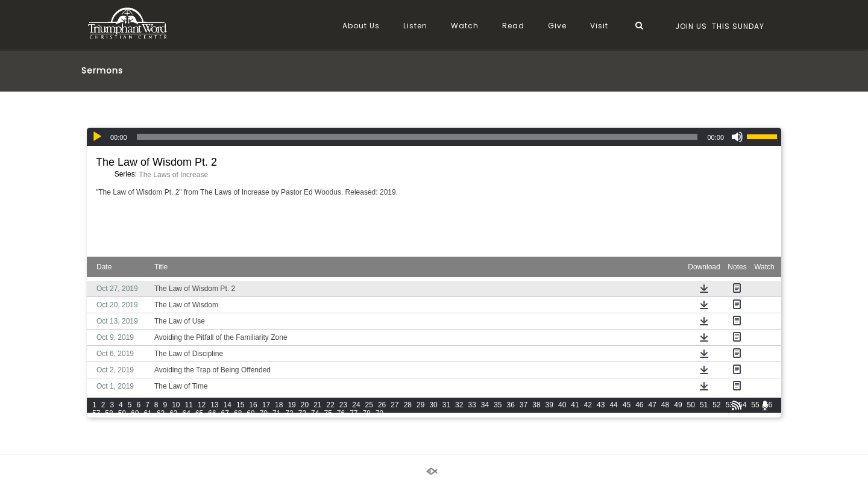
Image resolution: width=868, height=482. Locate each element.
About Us (361, 26)
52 (716, 405)
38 (536, 405)
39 (549, 405)
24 (356, 405)
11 (189, 405)
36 (511, 405)
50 (691, 405)
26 (382, 405)
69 (250, 413)
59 (122, 413)
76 (341, 413)
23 (343, 405)
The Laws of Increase (173, 175)
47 (652, 405)
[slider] (417, 137)
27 (395, 405)
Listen (415, 26)
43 (601, 405)
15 (240, 405)
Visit (599, 26)
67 (225, 413)
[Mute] (737, 137)
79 (379, 413)
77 (354, 413)
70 (264, 413)
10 (176, 405)
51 (704, 405)
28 (408, 405)
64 (187, 413)
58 (109, 413)
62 (161, 413)
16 (253, 405)
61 (147, 413)
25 (369, 405)
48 (665, 405)
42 (588, 405)
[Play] (97, 137)
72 (289, 413)
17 (266, 405)
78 (367, 413)
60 (135, 413)
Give (557, 26)
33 (472, 405)
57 (96, 413)
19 (291, 405)
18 (279, 405)
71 (276, 413)
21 (317, 405)
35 (498, 405)
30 (433, 405)
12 (202, 405)
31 (446, 405)
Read (513, 26)
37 (524, 405)
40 (562, 405)
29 (420, 405)
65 (199, 413)
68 (238, 413)
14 (228, 405)
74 (315, 413)
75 (328, 413)
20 (305, 405)
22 (331, 405)
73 (302, 413)
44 (613, 405)
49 (678, 405)
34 (485, 405)
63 (173, 413)
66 (212, 413)
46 (639, 405)
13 (214, 405)
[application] (434, 137)
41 (575, 405)
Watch (465, 26)
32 (459, 405)
